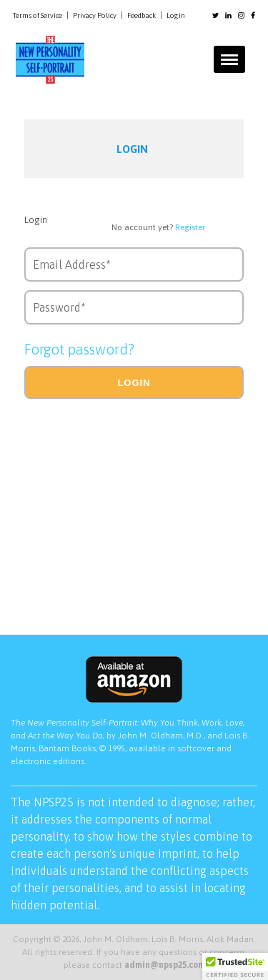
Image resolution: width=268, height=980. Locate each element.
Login (176, 15)
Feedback (142, 15)
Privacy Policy (95, 15)
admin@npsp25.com (165, 965)
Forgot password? (79, 349)
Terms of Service (38, 15)
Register (190, 227)
